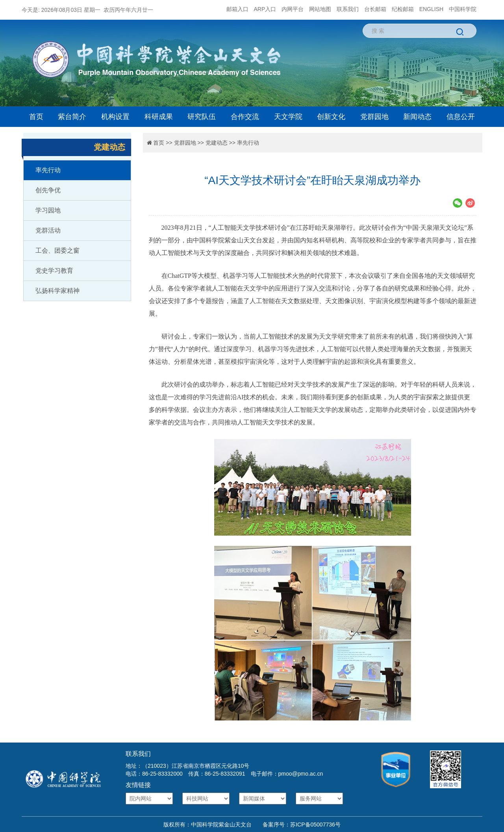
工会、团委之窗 (57, 250)
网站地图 (320, 9)
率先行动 (48, 170)
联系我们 (348, 9)
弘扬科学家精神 (57, 291)
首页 (36, 117)
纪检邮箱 (403, 9)
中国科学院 (463, 9)
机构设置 (115, 117)
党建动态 (217, 143)
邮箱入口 (237, 9)
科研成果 (159, 117)
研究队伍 (202, 117)
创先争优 (48, 190)
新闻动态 (417, 117)
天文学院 (288, 117)
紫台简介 (72, 117)
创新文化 (331, 117)
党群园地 (374, 117)
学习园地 (48, 210)
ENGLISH (431, 9)
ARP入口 (265, 9)
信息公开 (461, 117)
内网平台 (293, 9)
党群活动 (48, 230)
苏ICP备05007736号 (315, 825)
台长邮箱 (375, 9)
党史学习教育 (54, 271)
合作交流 (245, 117)
